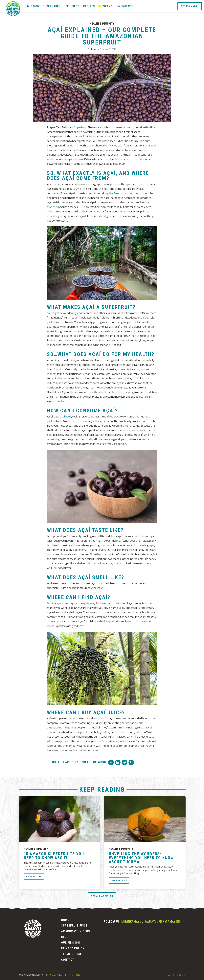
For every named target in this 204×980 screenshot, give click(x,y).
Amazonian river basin (127, 193)
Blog (76, 6)
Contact (68, 960)
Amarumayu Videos (76, 931)
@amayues (173, 922)
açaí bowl (66, 417)
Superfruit (80, 127)
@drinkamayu (131, 922)
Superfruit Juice (56, 6)
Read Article (34, 877)
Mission (33, 6)
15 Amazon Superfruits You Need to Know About (54, 856)
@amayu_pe (153, 922)
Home (65, 920)
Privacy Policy (73, 948)
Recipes (89, 6)
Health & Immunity (102, 24)
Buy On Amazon (190, 6)
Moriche (52, 207)
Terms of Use (72, 954)
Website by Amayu (177, 975)
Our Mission (71, 943)
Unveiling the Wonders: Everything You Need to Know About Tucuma (141, 858)
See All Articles (102, 896)
